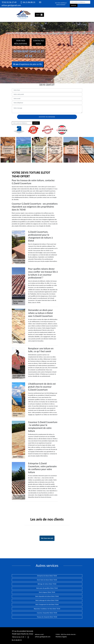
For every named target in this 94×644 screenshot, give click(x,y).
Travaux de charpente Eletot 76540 (47, 617)
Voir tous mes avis (47, 538)
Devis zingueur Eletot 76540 (47, 592)
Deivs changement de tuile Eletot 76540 (47, 605)
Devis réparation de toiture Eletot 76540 (47, 596)
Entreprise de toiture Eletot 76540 (47, 576)
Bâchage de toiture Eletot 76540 (47, 584)
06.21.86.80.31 (28, 2)
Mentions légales (61, 637)
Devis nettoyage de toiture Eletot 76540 (47, 600)
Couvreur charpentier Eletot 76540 (47, 613)
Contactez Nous (39, 42)
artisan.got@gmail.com (43, 637)
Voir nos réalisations (21, 42)
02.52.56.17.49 (9, 2)
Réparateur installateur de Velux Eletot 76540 (47, 609)
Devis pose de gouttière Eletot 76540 (47, 588)
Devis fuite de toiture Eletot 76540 (47, 580)
